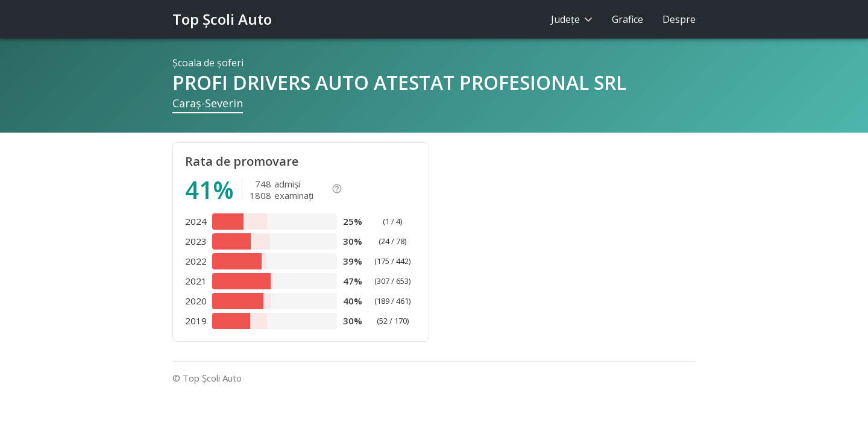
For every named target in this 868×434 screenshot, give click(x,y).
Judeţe (572, 19)
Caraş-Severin (208, 103)
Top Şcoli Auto (222, 19)
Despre (679, 19)
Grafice (627, 19)
